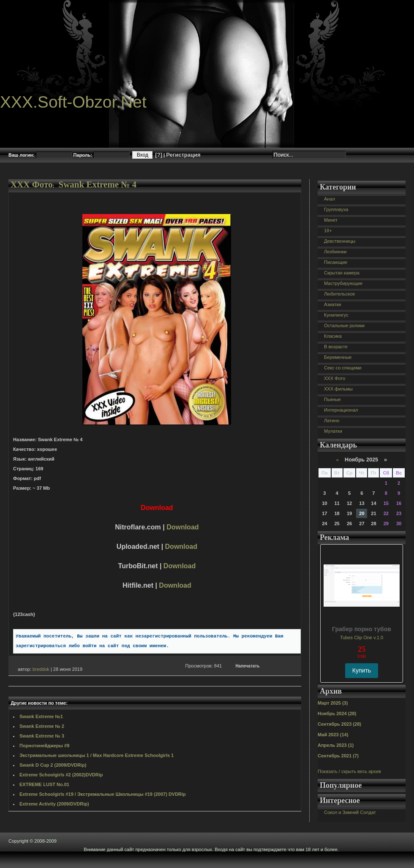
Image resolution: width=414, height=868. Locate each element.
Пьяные (332, 399)
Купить (362, 670)
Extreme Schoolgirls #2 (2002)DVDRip (61, 775)
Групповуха (336, 209)
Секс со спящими (343, 368)
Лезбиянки (335, 252)
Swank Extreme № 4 (97, 184)
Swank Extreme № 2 (42, 726)
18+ (328, 231)
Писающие (336, 262)
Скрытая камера (342, 273)
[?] (159, 155)
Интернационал (341, 410)
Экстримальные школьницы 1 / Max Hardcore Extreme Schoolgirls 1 (97, 755)
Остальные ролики (344, 325)
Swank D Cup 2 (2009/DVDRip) (53, 765)
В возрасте (336, 347)
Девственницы (340, 241)
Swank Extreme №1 (41, 716)
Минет (331, 220)
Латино (332, 420)
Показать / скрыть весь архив (349, 771)
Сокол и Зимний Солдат (350, 812)
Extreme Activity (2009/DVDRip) (54, 804)
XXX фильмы (338, 389)
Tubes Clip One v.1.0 (362, 637)
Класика (333, 336)
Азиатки (332, 304)
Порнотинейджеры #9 (44, 746)
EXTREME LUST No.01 (44, 784)
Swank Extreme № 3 (42, 736)
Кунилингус (336, 315)
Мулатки (333, 431)
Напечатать (247, 666)
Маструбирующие (343, 283)
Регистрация (183, 155)
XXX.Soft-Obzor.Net (73, 102)
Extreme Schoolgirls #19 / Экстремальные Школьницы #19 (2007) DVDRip (103, 794)
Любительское (339, 294)
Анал (330, 199)
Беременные (338, 357)
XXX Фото (32, 184)
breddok (41, 669)
